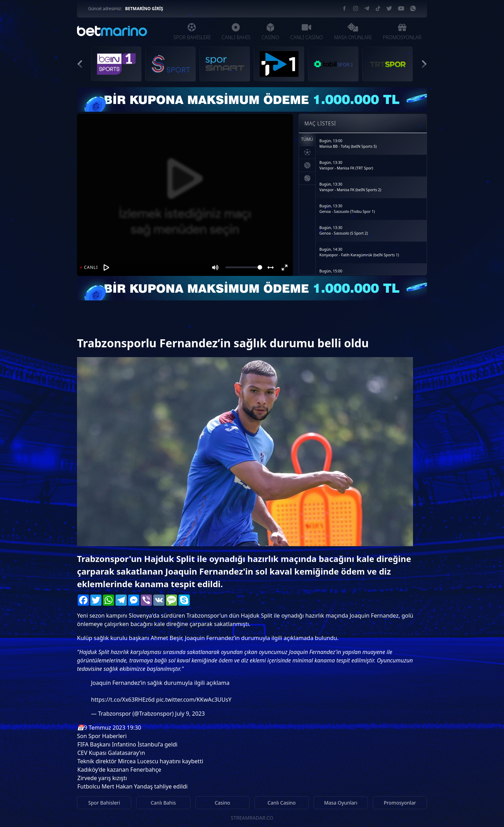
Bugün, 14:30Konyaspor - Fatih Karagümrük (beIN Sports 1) (359, 252)
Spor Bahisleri (104, 803)
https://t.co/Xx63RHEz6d (123, 700)
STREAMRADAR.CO (252, 818)
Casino (222, 803)
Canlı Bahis (163, 803)
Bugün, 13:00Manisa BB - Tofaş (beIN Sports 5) (348, 144)
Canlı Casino (281, 803)
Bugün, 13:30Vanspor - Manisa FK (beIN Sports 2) (351, 187)
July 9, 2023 (190, 714)
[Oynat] (106, 267)
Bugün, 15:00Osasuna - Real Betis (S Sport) (345, 274)
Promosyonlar (400, 803)
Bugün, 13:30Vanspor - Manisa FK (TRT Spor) (346, 165)
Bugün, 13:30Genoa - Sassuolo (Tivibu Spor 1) (347, 209)
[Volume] (244, 267)
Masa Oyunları (341, 803)
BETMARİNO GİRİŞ (144, 9)
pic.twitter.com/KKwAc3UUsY (194, 700)
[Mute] (215, 267)
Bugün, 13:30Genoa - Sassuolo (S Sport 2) (344, 230)
